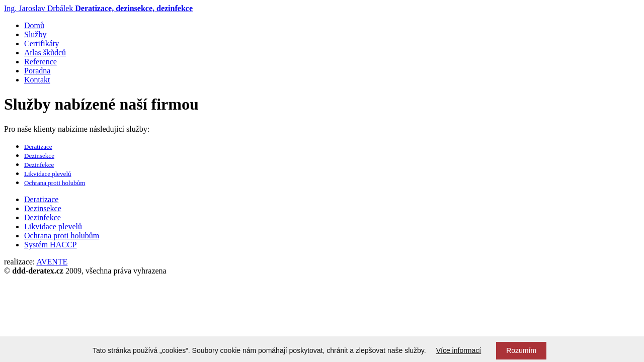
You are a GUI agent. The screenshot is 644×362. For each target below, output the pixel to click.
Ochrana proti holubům (55, 183)
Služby (35, 34)
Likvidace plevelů (48, 174)
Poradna (37, 71)
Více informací (459, 350)
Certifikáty (42, 43)
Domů (34, 25)
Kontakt (37, 80)
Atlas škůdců (45, 53)
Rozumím (521, 350)
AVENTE (52, 262)
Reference (41, 62)
